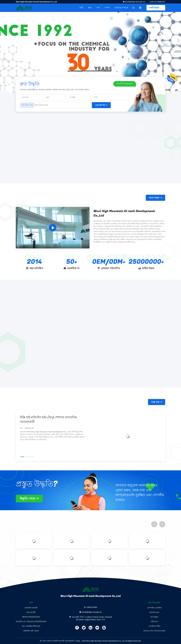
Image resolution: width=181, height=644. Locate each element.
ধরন (90, 8)
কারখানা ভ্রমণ (154, 612)
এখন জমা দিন (100, 105)
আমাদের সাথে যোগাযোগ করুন (154, 631)
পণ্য (98, 8)
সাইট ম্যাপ (154, 622)
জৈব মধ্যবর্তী (31, 612)
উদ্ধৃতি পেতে (27, 499)
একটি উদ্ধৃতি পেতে (157, 8)
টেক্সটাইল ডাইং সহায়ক (31, 631)
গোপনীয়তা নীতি (154, 626)
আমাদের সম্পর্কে (121, 8)
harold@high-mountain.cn (135, 2)
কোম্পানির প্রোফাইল (154, 608)
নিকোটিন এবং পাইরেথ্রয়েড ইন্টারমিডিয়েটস (31, 622)
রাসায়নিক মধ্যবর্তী (31, 608)
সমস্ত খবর (155, 402)
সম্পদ (107, 8)
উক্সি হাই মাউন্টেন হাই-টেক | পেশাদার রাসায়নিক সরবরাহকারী (48, 420)
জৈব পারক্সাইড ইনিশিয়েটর (31, 626)
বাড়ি (81, 8)
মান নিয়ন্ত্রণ (154, 617)
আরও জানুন (154, 198)
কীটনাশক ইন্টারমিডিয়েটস (31, 617)
